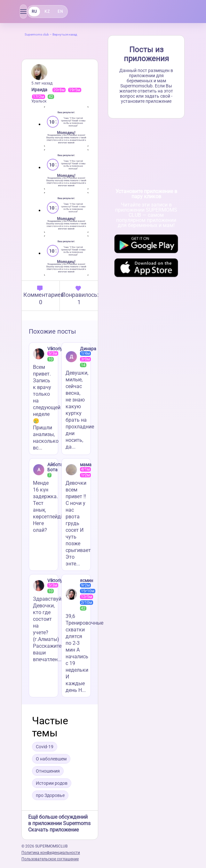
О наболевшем (51, 759)
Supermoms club (37, 34)
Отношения (48, 771)
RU (34, 12)
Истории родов (52, 783)
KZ (47, 12)
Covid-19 (45, 747)
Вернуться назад (65, 34)
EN (60, 12)
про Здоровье (50, 795)
